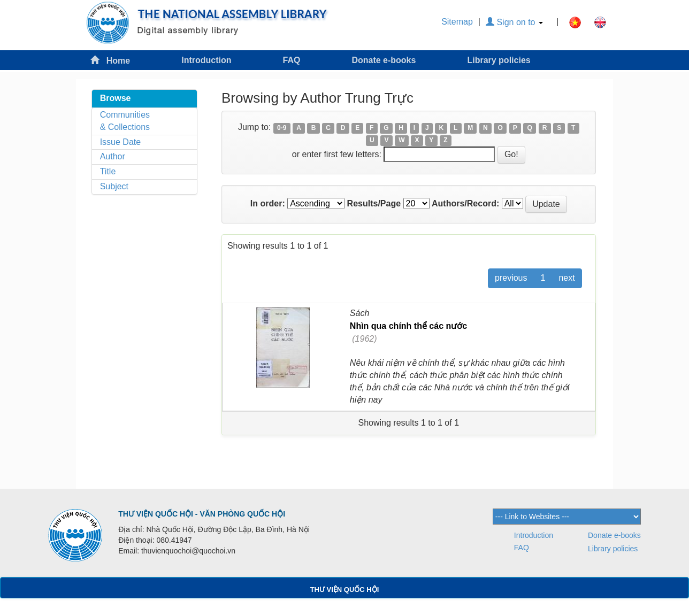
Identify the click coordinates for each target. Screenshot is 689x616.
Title (108, 171)
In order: (268, 203)
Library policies (499, 60)
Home (110, 60)
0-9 (282, 128)
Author (113, 156)
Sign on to (514, 22)
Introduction (206, 60)
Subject (114, 186)
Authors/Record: (465, 203)
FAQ (292, 60)
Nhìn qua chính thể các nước (408, 326)
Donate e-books (384, 60)
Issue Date (120, 142)
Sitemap (457, 22)
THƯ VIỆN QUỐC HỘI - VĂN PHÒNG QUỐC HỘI (202, 514)
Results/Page (374, 203)
